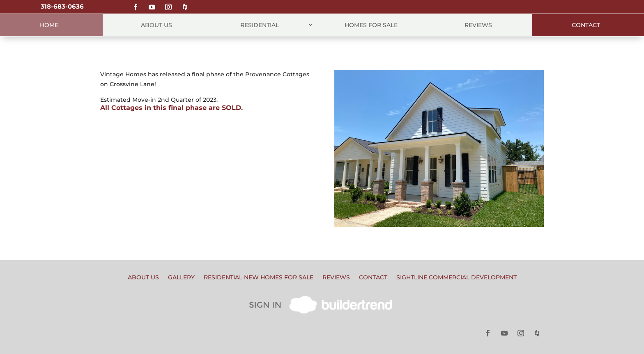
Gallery (181, 278)
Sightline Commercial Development (457, 278)
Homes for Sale (371, 25)
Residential (260, 25)
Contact (586, 25)
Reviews (478, 25)
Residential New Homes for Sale (259, 278)
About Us (156, 25)
